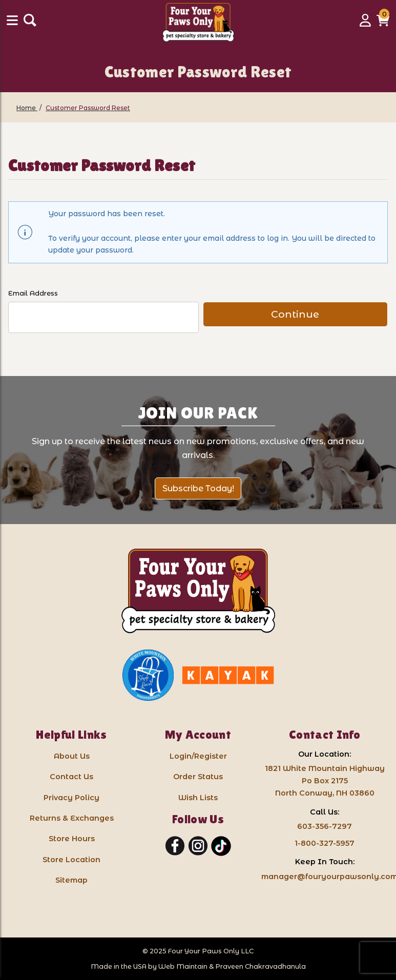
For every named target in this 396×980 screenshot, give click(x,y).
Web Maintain (183, 966)
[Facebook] (175, 846)
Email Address (33, 293)
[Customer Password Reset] (88, 108)
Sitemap (71, 880)
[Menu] (13, 24)
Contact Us (71, 777)
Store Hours (72, 839)
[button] (383, 24)
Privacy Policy (71, 798)
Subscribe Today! (198, 488)
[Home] (27, 108)
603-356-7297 (325, 826)
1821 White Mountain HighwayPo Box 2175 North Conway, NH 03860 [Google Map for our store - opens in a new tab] (325, 781)
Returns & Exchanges (72, 818)
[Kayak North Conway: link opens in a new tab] (228, 675)
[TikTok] (221, 846)
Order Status (198, 777)
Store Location (71, 860)
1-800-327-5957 (325, 843)
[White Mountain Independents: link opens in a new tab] (148, 675)
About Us (72, 756)
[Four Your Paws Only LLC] (198, 591)
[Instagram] (198, 846)
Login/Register (198, 756)
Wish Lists (198, 798)
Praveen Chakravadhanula (260, 966)
